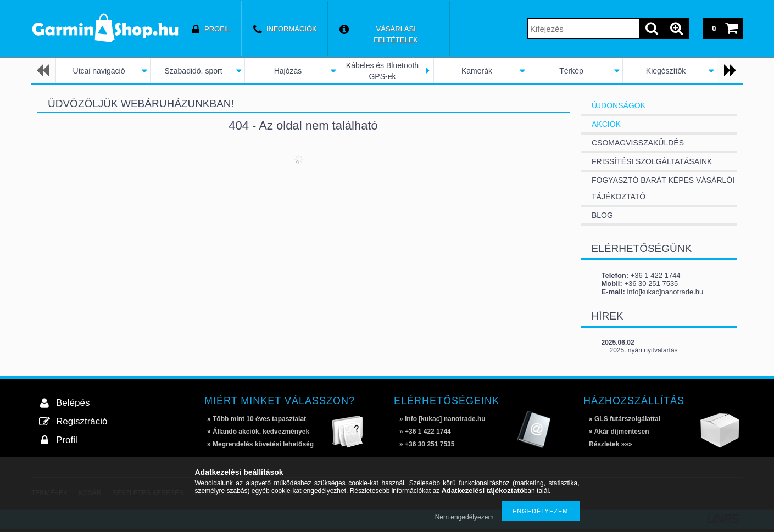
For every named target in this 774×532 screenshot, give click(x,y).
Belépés (73, 403)
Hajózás (288, 71)
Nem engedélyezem (464, 517)
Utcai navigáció (99, 71)
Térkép (571, 71)
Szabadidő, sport (193, 71)
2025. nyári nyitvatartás (644, 350)
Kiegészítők (666, 71)
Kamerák (477, 71)
